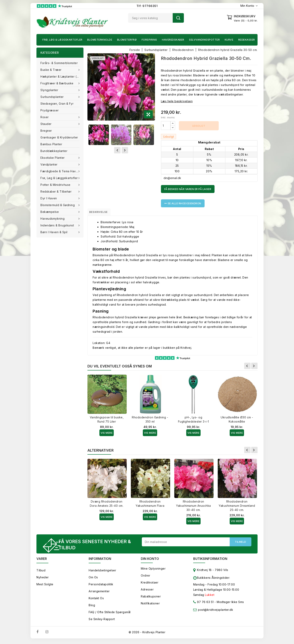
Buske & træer (51, 70)
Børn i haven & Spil (54, 232)
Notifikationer (150, 606)
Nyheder (43, 580)
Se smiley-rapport (102, 622)
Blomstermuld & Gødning (58, 205)
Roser (45, 117)
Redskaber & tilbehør (56, 191)
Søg (178, 18)
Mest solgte (45, 587)
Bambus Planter (51, 144)
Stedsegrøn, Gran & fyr (57, 104)
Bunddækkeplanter (54, 151)
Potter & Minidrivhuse (56, 185)
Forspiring (149, 40)
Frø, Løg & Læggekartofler (62, 40)
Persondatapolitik (101, 587)
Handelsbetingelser (102, 573)
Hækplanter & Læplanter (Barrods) (62, 76)
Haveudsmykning (53, 219)
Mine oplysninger (153, 571)
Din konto (150, 561)
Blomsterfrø (127, 40)
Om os (93, 580)
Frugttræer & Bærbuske (57, 83)
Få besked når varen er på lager (188, 189)
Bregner (46, 131)
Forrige (247, 367)
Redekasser (247, 40)
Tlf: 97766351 (147, 6)
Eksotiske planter (53, 158)
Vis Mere (107, 434)
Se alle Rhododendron (183, 203)
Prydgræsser (50, 110)
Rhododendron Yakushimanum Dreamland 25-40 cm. (237, 507)
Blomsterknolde (100, 40)
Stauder (46, 124)
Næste (254, 367)
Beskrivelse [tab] (102, 213)
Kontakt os (96, 601)
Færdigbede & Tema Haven (60, 171)
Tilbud (41, 573)
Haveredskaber (173, 40)
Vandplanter (49, 164)
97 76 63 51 (203, 605)
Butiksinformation (210, 561)
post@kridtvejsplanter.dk (216, 612)
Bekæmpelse (50, 212)
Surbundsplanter (52, 97)
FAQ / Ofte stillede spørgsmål (110, 615)
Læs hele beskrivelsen (177, 101)
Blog (92, 608)
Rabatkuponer (151, 599)
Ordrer (146, 578)
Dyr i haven (49, 198)
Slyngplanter (50, 90)
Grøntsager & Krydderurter (59, 137)
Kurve (229, 40)
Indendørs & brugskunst (58, 225)
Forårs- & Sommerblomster (59, 63)
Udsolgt (199, 126)
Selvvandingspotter (204, 40)
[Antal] (166, 126)
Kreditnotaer (150, 585)
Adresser (147, 592)
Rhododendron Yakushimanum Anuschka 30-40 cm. (194, 507)
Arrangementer (99, 594)
